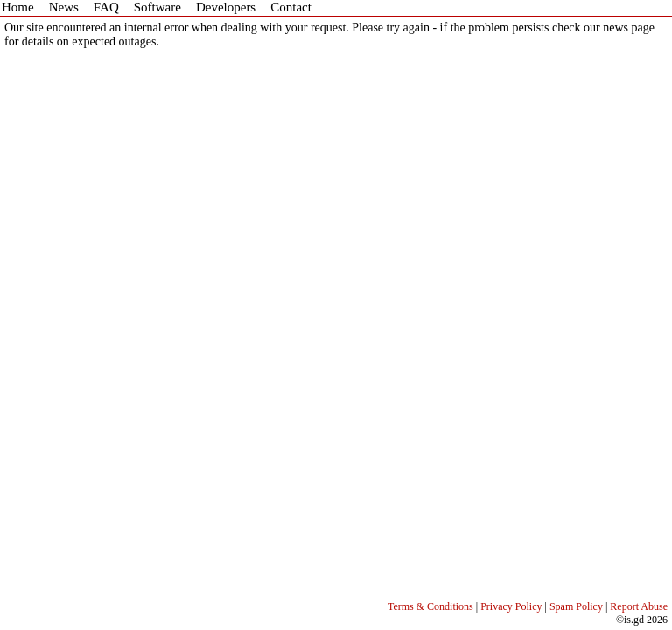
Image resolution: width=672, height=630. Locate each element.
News (64, 7)
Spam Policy (576, 606)
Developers (226, 7)
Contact (291, 7)
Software (157, 7)
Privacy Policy (511, 606)
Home (18, 7)
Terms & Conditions (430, 606)
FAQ (106, 7)
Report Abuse (639, 606)
